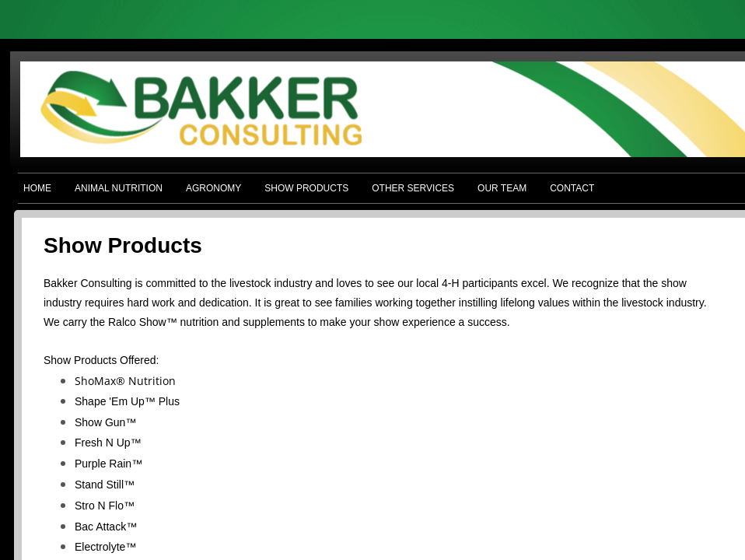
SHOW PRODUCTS (306, 188)
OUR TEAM (502, 188)
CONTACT (572, 188)
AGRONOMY (213, 188)
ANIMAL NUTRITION (119, 188)
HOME (37, 188)
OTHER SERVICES (413, 188)
